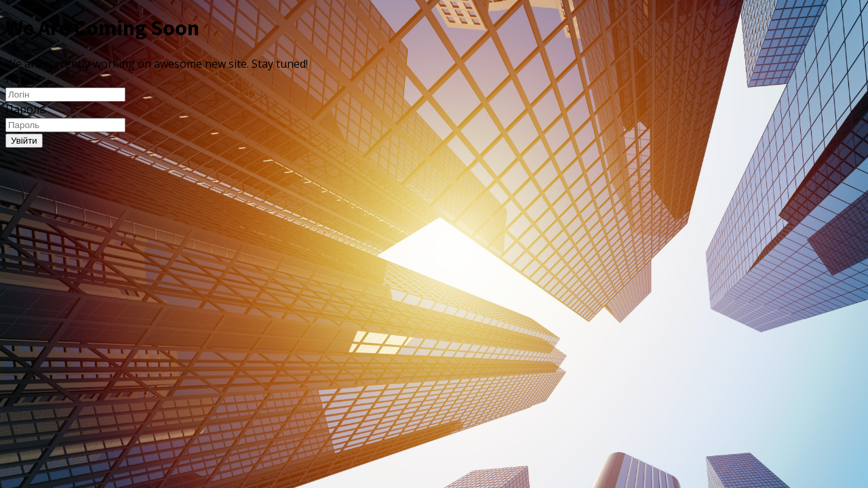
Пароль (26, 109)
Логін (20, 79)
